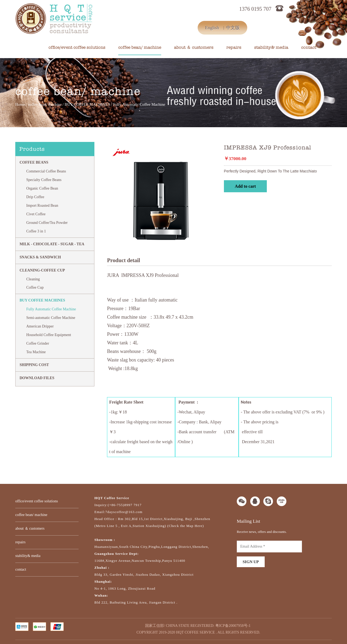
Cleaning (33, 279)
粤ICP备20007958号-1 (233, 626)
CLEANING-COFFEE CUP (42, 270)
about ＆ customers (194, 47)
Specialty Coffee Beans (44, 180)
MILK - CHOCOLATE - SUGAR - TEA (52, 244)
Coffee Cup (35, 287)
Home (20, 104)
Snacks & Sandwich (40, 257)
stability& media (271, 47)
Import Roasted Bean (42, 206)
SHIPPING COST (34, 365)
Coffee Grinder (38, 343)
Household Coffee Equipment (49, 335)
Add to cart (246, 186)
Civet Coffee (36, 214)
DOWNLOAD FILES (37, 378)
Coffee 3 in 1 (36, 231)
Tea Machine (36, 352)
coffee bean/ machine (140, 47)
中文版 (233, 28)
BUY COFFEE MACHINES (87, 104)
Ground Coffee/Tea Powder (47, 223)
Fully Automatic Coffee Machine (51, 309)
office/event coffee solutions (77, 47)
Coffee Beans (34, 162)
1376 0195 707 (255, 9)
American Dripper (40, 326)
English (212, 28)
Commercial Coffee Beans (46, 171)
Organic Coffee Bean (42, 188)
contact (309, 47)
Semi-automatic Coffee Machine (51, 318)
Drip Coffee (35, 197)
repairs (234, 47)
